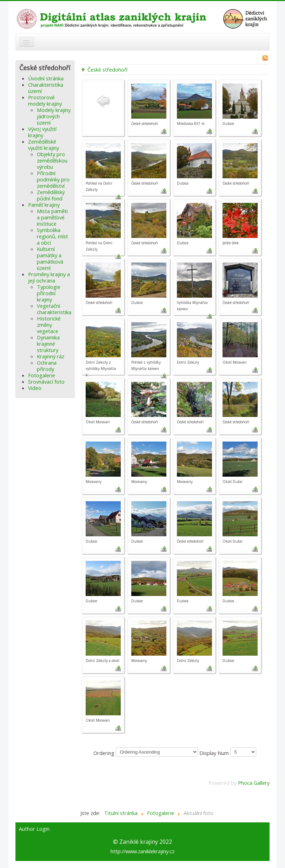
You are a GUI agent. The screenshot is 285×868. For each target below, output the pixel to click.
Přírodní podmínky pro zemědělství (53, 179)
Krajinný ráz (51, 356)
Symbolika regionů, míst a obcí (52, 236)
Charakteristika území (46, 88)
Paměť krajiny (44, 205)
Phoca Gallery (254, 783)
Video (35, 388)
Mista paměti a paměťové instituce (52, 217)
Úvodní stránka (46, 78)
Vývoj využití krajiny (42, 132)
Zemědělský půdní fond (51, 195)
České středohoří (107, 69)
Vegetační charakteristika (54, 309)
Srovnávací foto (46, 382)
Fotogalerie (42, 375)
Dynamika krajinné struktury (48, 344)
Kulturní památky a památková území (50, 258)
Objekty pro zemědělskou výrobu (52, 160)
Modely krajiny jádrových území (54, 116)
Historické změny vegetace (49, 325)
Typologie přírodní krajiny (49, 293)
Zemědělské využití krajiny (44, 145)
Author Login (34, 829)
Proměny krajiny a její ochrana (49, 277)
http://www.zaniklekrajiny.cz (142, 851)
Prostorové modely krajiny (45, 100)
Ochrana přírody (47, 366)
